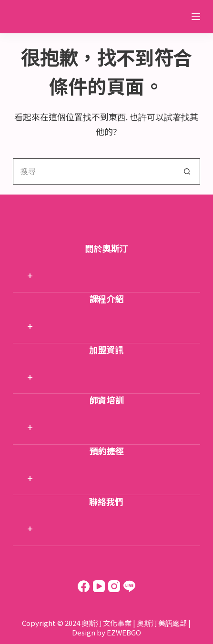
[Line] (129, 586)
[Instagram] (114, 586)
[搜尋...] (93, 171)
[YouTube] (99, 586)
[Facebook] (84, 586)
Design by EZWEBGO (106, 632)
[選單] (196, 17)
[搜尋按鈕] (187, 171)
